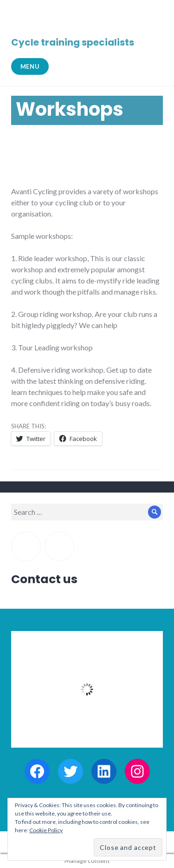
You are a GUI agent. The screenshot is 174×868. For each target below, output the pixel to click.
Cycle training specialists (73, 42)
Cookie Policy (46, 830)
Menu (30, 66)
